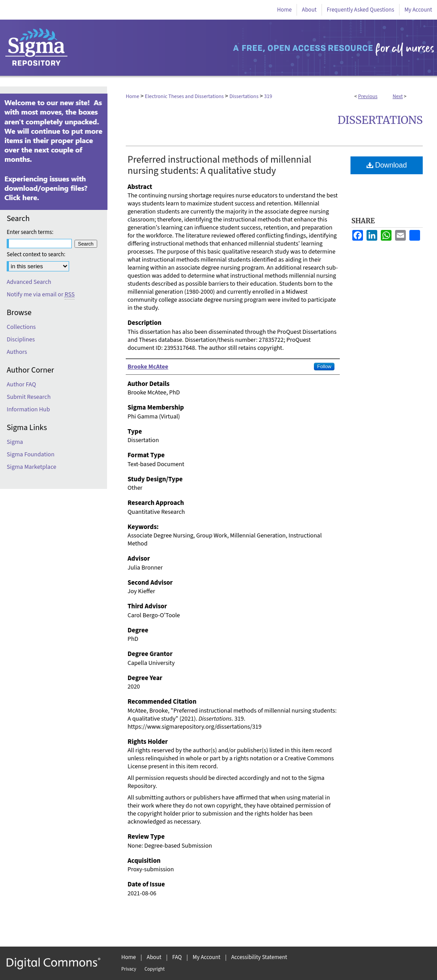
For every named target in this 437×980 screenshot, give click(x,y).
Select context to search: (36, 254)
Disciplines (21, 340)
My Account (206, 957)
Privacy (129, 969)
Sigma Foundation (31, 455)
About (154, 957)
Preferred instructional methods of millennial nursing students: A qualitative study (219, 165)
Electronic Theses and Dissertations (184, 96)
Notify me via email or (41, 295)
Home (132, 96)
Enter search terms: (30, 232)
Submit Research (29, 397)
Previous (368, 96)
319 (268, 96)
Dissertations (244, 96)
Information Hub (28, 410)
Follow (324, 366)
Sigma (15, 442)
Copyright (155, 969)
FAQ (177, 957)
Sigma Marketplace (31, 467)
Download (387, 165)
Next (398, 96)
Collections (21, 327)
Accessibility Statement (259, 957)
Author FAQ (21, 385)
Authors (17, 352)
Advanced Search (29, 282)
